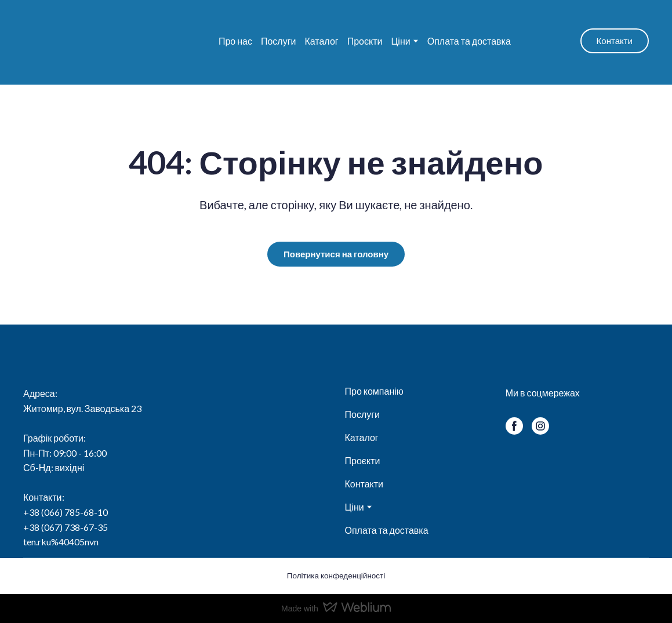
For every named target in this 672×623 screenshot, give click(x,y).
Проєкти (365, 41)
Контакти (364, 484)
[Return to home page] (93, 41)
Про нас (235, 41)
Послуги (279, 41)
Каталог (321, 41)
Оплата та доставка (469, 41)
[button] (615, 41)
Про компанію (374, 391)
